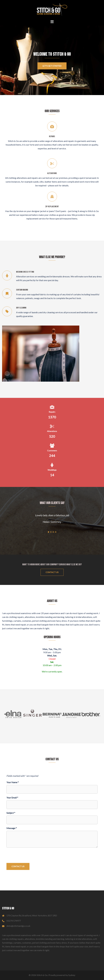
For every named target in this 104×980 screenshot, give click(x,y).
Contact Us (52, 572)
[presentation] (28, 855)
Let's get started (52, 66)
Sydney (72, 975)
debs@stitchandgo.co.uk (18, 926)
